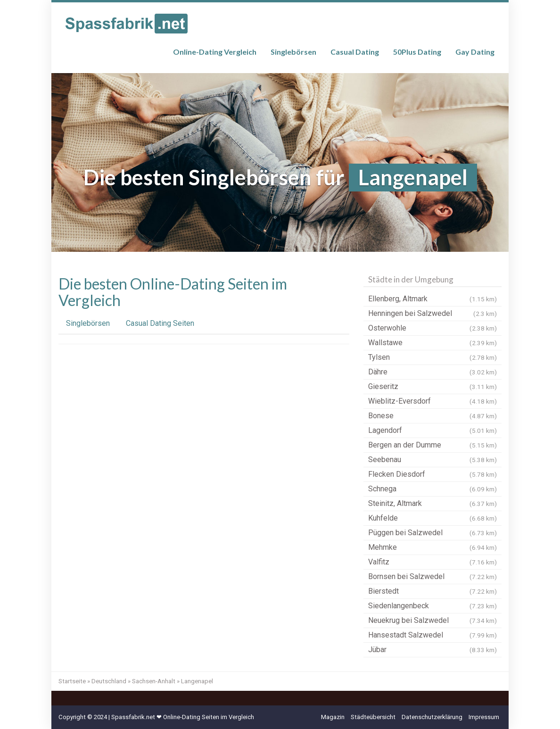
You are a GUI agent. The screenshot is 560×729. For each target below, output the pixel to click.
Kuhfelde (432, 518)
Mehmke (432, 547)
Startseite (72, 681)
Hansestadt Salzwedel (432, 635)
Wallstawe (432, 343)
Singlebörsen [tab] (88, 323)
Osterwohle (432, 328)
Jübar (432, 650)
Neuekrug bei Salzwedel (432, 621)
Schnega (432, 489)
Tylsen (432, 357)
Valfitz (432, 562)
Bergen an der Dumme (432, 445)
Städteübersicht (373, 717)
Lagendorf (432, 431)
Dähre (432, 372)
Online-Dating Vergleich (215, 52)
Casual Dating (355, 52)
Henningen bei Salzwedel (432, 314)
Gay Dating (475, 52)
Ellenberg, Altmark (432, 299)
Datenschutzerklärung (432, 717)
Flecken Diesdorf (432, 474)
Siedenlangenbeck (432, 606)
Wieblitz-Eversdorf (432, 401)
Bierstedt (432, 591)
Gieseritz (432, 387)
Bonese (432, 416)
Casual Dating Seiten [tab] (160, 323)
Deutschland (109, 681)
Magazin (333, 717)
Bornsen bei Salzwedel (432, 577)
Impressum (484, 717)
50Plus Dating (417, 52)
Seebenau (432, 460)
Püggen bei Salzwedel (432, 533)
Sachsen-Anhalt (154, 681)
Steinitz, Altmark (432, 504)
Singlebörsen (293, 52)
